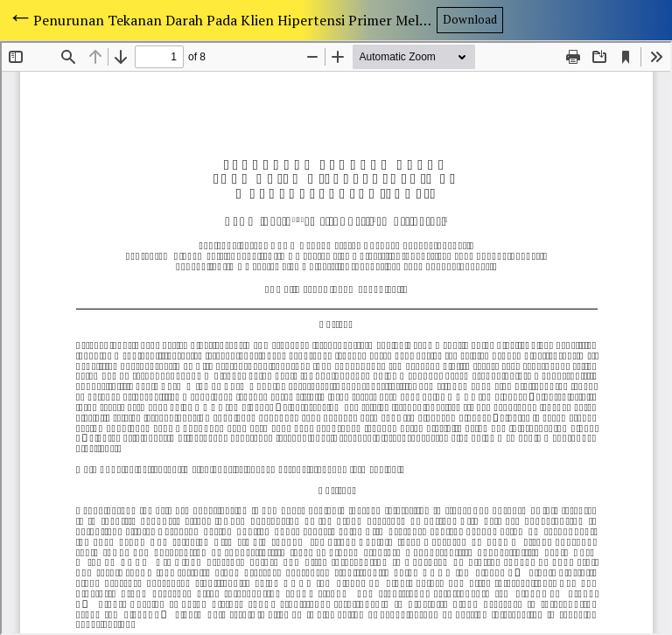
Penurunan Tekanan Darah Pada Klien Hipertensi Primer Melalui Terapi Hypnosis (235, 20)
